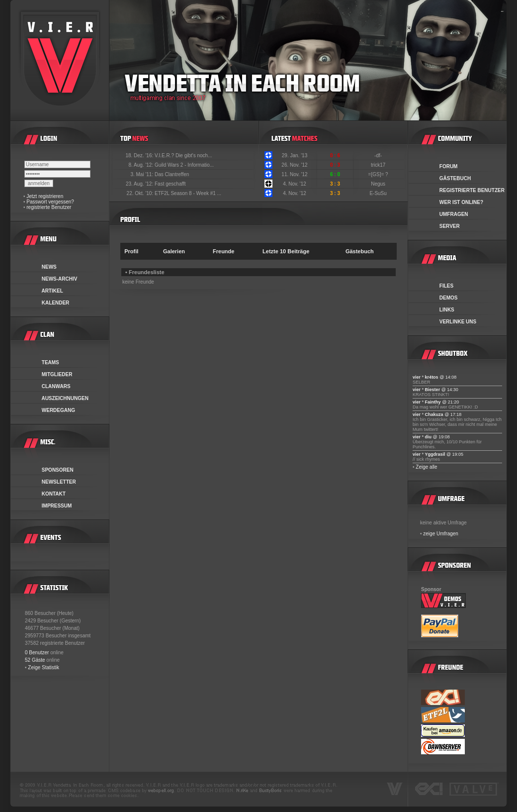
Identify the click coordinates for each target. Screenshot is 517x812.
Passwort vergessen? (50, 202)
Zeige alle (426, 467)
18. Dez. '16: (140, 155)
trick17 (379, 165)
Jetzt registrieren (45, 196)
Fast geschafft (170, 184)
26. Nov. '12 (294, 165)
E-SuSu (379, 193)
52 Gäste (35, 660)
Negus (379, 184)
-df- (379, 155)
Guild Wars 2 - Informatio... (184, 165)
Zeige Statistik (43, 667)
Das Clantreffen (172, 174)
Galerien (174, 251)
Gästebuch (360, 251)
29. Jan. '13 (295, 155)
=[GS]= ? (379, 174)
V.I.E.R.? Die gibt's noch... (183, 155)
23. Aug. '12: (140, 184)
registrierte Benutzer (49, 207)
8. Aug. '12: (141, 165)
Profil (131, 251)
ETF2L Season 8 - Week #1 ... (188, 193)
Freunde (223, 251)
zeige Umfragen (441, 534)
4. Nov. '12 (295, 184)
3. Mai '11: (142, 174)
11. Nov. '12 (294, 174)
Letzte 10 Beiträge (286, 251)
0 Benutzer (37, 653)
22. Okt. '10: (141, 193)
